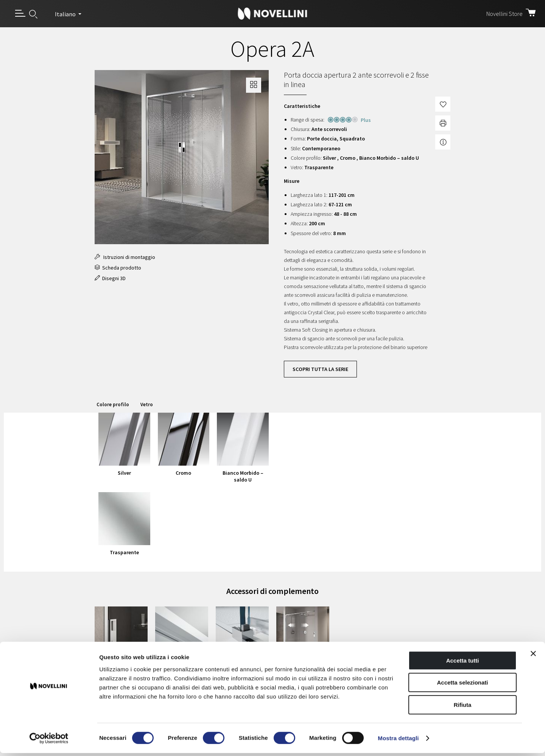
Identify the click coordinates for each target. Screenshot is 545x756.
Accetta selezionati (462, 686)
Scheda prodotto (118, 268)
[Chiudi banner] (533, 656)
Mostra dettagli (398, 741)
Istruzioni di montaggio (125, 257)
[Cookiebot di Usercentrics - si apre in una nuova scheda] (49, 741)
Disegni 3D (110, 278)
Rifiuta (463, 708)
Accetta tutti (463, 663)
